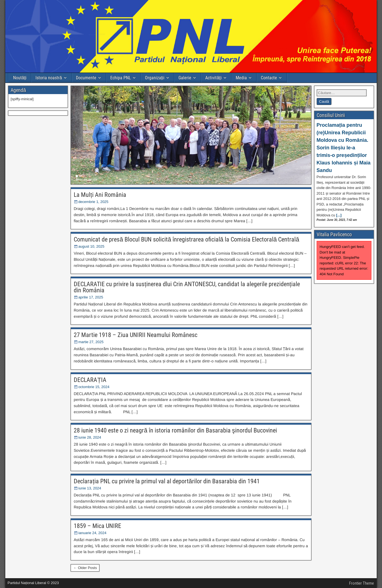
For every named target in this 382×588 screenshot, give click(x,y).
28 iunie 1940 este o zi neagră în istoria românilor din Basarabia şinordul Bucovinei (175, 430)
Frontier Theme (361, 583)
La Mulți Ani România (100, 195)
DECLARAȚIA (90, 380)
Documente (86, 78)
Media (241, 78)
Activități (213, 78)
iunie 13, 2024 (90, 488)
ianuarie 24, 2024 (92, 533)
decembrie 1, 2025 (93, 202)
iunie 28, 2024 (90, 437)
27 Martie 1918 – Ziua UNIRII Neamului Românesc (136, 335)
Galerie (185, 78)
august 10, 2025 (91, 246)
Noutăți (20, 78)
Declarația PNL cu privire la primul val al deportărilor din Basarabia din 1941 (167, 481)
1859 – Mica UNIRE (97, 526)
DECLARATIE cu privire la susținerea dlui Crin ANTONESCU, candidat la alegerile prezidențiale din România (187, 287)
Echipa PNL (121, 78)
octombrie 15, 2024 (94, 387)
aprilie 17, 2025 (91, 297)
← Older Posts (85, 568)
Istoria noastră (49, 78)
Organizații (155, 78)
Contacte (269, 78)
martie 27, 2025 (91, 342)
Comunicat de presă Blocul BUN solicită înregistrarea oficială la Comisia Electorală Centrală (186, 239)
